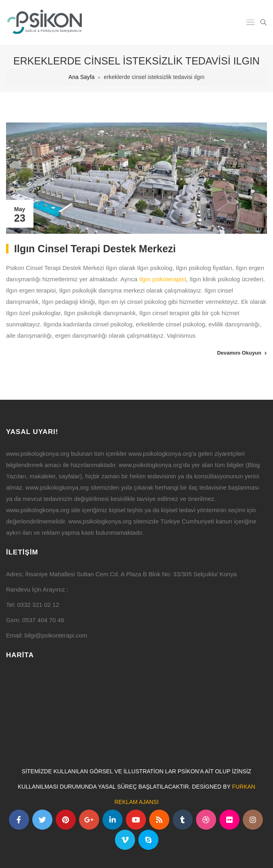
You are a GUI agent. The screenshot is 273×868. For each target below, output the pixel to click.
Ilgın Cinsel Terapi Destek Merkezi (95, 249)
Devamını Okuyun (239, 353)
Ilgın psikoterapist (163, 279)
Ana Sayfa (82, 77)
